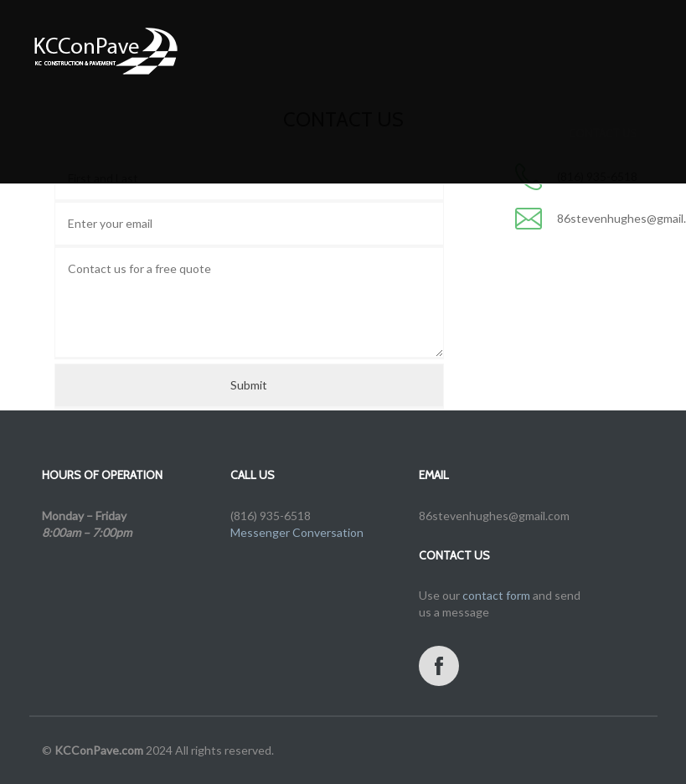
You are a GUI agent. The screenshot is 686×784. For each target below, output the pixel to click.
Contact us (603, 150)
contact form (496, 595)
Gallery (273, 150)
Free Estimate (351, 150)
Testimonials (445, 150)
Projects (526, 150)
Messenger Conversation (297, 532)
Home (155, 150)
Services (211, 150)
